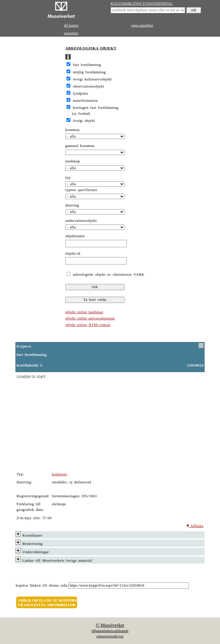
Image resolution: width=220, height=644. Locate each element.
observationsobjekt (89, 86)
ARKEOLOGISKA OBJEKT (91, 48)
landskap (73, 161)
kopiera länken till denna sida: (42, 585)
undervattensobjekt (81, 221)
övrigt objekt (84, 121)
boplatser (59, 474)
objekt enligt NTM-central (88, 325)
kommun (73, 130)
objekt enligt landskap (84, 312)
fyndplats (81, 93)
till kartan (71, 25)
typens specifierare (81, 190)
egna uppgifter (142, 25)
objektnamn (75, 236)
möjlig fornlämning (89, 72)
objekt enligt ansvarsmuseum (90, 318)
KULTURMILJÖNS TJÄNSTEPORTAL (142, 4)
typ (68, 177)
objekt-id (73, 254)
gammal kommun (80, 146)
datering (72, 205)
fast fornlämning (87, 65)
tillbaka (195, 526)
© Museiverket (110, 625)
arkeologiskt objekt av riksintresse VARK (108, 275)
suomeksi (71, 33)
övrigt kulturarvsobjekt (92, 79)
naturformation (85, 101)
